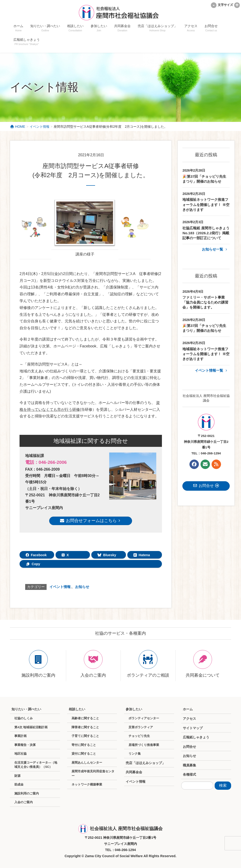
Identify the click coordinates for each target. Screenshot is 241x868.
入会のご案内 (24, 802)
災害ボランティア (141, 727)
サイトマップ (193, 728)
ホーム (188, 709)
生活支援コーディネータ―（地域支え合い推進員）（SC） (36, 765)
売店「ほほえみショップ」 (145, 763)
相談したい (77, 709)
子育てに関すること (85, 736)
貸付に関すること (84, 754)
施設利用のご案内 (27, 793)
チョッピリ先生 (139, 736)
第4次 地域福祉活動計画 (31, 727)
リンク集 (135, 754)
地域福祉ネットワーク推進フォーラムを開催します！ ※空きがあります (206, 205)
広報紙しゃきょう (196, 737)
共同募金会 (134, 772)
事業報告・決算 (25, 745)
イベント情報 (60, 587)
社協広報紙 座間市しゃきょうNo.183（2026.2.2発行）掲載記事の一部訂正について (206, 233)
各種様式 (189, 774)
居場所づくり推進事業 (144, 745)
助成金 (19, 784)
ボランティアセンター (144, 718)
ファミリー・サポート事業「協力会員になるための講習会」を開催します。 (205, 302)
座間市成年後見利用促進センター (93, 773)
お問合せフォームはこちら (91, 521)
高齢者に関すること (85, 718)
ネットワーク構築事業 (87, 784)
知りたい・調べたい (26, 709)
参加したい (134, 709)
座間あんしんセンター (87, 763)
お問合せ (189, 747)
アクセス (189, 719)
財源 (17, 776)
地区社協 (20, 754)
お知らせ (82, 587)
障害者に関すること (85, 727)
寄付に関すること (84, 745)
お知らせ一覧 (215, 249)
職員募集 (189, 765)
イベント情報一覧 (212, 370)
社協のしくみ (24, 718)
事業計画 (20, 736)
